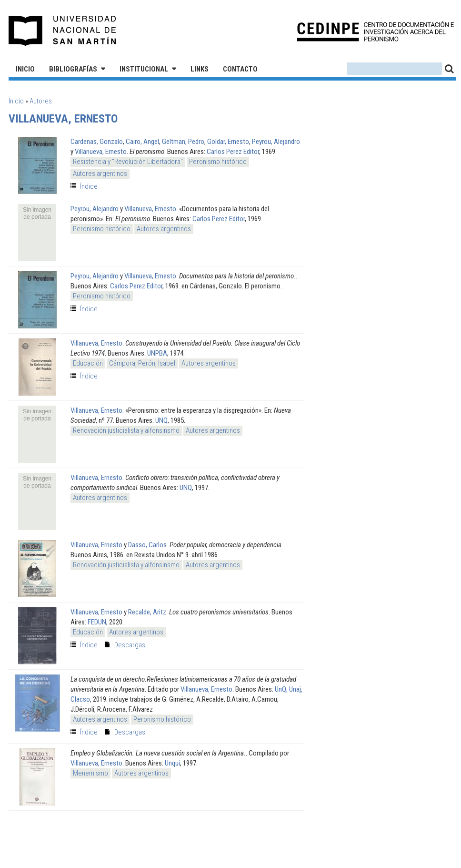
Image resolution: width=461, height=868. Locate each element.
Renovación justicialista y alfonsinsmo (126, 430)
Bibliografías (73, 69)
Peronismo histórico (218, 162)
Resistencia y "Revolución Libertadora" (128, 162)
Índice (89, 186)
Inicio (25, 69)
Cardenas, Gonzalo (97, 142)
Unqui (172, 763)
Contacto (240, 69)
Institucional (144, 69)
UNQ (161, 420)
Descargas (130, 645)
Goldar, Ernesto (228, 142)
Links (200, 69)
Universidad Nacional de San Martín (63, 31)
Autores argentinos (100, 174)
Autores (41, 101)
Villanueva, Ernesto (101, 152)
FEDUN (97, 622)
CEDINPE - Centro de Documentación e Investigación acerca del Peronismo (376, 31)
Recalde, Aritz (147, 612)
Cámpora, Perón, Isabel (142, 363)
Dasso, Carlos (147, 545)
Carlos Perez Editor (233, 152)
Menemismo (90, 773)
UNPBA (157, 353)
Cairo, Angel (142, 142)
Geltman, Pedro (183, 142)
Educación (88, 363)
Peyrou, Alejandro (276, 142)
